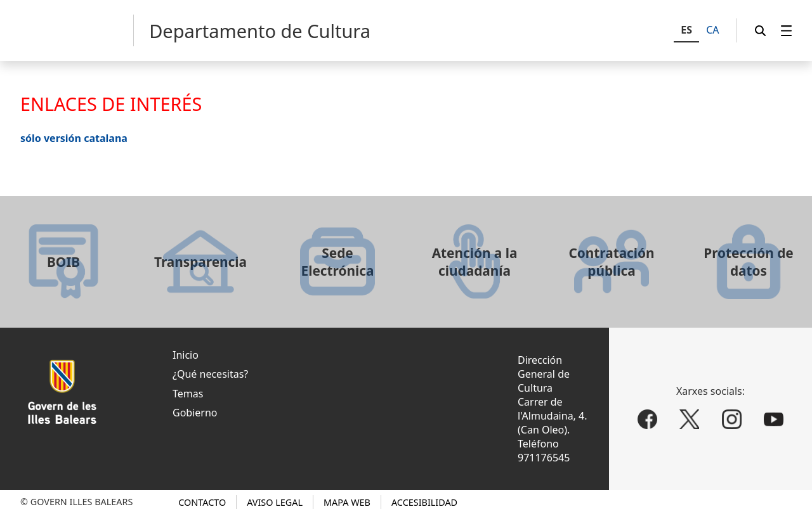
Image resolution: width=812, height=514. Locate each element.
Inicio (186, 355)
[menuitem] (787, 31)
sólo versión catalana (74, 138)
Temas (188, 394)
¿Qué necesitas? (210, 374)
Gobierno (195, 413)
